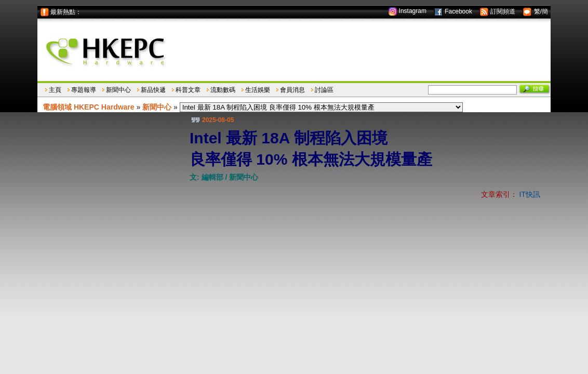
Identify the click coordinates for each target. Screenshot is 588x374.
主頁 (55, 90)
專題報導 (84, 90)
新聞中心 (118, 90)
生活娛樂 (258, 90)
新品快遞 (153, 90)
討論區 (324, 90)
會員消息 (292, 90)
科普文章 (188, 90)
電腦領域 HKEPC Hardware (89, 107)
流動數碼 (223, 90)
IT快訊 (530, 194)
